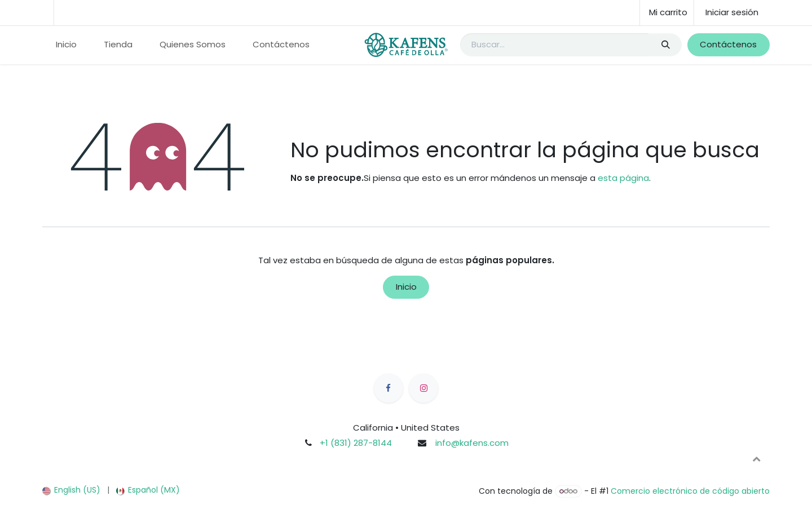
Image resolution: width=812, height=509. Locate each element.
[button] (756, 459)
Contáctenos (728, 44)
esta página (623, 178)
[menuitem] (66, 45)
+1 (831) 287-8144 (356, 443)
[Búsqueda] (665, 45)
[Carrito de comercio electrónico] (667, 13)
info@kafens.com (472, 443)
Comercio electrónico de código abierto (690, 491)
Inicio (406, 287)
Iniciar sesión (732, 12)
